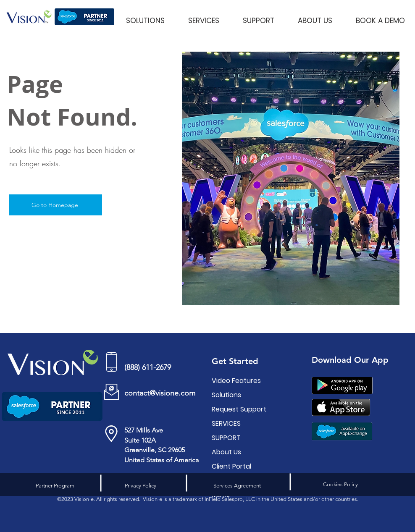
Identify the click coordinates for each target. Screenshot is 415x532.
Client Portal (231, 466)
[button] (145, 17)
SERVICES (226, 423)
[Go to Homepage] (56, 205)
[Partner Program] (55, 486)
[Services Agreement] (237, 486)
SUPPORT (226, 438)
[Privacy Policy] (140, 486)
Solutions (226, 395)
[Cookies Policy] (340, 485)
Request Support (237, 409)
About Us (226, 452)
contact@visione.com (160, 393)
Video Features (236, 381)
